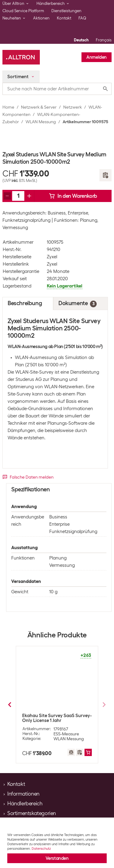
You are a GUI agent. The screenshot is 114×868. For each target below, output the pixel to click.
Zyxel (52, 257)
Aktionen (41, 18)
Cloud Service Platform (23, 11)
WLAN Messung (41, 122)
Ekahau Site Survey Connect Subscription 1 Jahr (52, 718)
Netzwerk (73, 107)
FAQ (82, 18)
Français (104, 40)
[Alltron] (21, 57)
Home (8, 107)
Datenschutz (41, 849)
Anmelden (97, 57)
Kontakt (64, 18)
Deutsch (81, 40)
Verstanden (57, 858)
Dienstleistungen (66, 11)
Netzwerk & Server (39, 107)
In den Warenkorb (73, 196)
